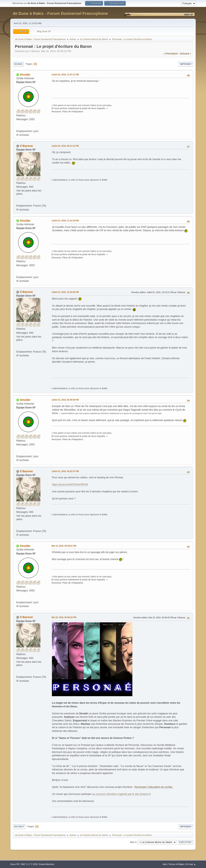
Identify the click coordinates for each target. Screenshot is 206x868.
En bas (18, 64)
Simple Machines (47, 864)
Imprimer (186, 64)
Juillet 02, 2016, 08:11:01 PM (65, 146)
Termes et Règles (177, 864)
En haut (19, 827)
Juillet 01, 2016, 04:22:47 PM (65, 471)
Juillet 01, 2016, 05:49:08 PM (65, 400)
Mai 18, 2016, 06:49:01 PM (64, 546)
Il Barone (26, 146)
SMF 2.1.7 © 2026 (29, 864)
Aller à (133, 842)
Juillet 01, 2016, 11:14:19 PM (65, 221)
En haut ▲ (191, 864)
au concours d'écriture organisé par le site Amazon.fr (122, 794)
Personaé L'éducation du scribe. (154, 787)
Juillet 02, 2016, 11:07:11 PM (65, 75)
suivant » (185, 54)
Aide (165, 864)
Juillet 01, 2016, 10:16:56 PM (65, 292)
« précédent (171, 54)
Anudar (25, 74)
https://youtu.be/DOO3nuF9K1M (70, 485)
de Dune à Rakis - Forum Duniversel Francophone (60, 13)
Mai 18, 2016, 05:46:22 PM (64, 617)
